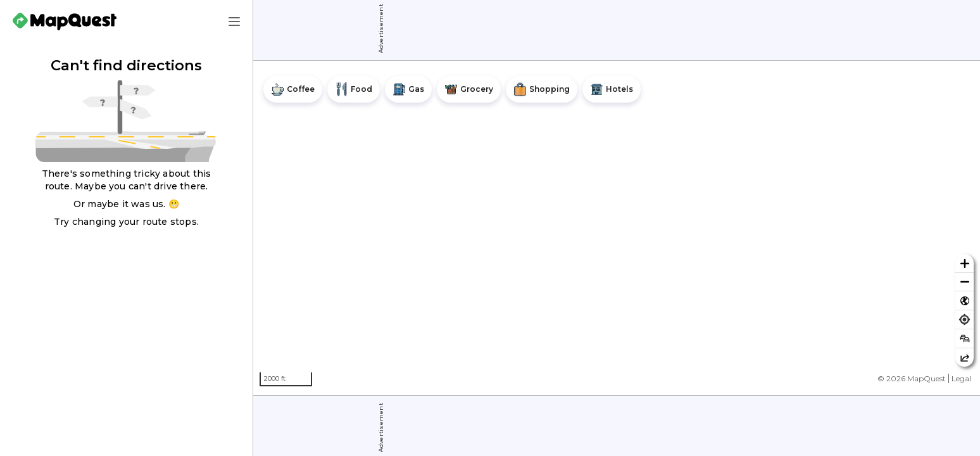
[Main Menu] (234, 22)
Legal (961, 378)
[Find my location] (964, 320)
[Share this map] (964, 358)
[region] (617, 228)
